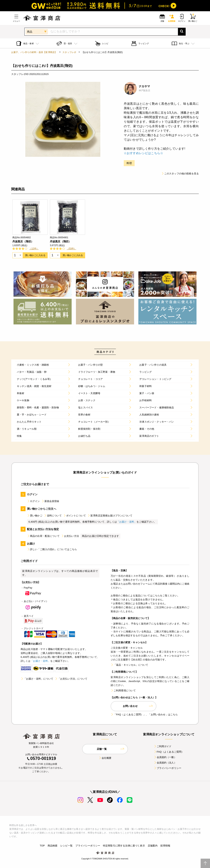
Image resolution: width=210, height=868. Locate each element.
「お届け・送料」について (37, 679)
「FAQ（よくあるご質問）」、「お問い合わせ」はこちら (144, 714)
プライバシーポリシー (168, 768)
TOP (42, 846)
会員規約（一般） (165, 757)
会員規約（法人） (165, 763)
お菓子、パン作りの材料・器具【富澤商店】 (34, 52)
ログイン (33, 501)
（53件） (71, 249)
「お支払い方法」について (71, 679)
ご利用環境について (123, 691)
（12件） (34, 249)
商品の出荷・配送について (43, 536)
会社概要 (105, 758)
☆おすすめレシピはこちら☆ (143, 153)
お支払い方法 (70, 536)
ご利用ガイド (163, 746)
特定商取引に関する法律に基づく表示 (124, 846)
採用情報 (165, 846)
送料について (53, 516)
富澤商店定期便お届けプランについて (110, 516)
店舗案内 (153, 846)
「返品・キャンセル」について (129, 665)
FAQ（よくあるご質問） (169, 752)
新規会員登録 (50, 501)
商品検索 (53, 846)
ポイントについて (75, 516)
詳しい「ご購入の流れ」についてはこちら (52, 549)
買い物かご (35, 516)
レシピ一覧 (67, 846)
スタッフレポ (69, 52)
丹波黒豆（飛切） (23, 241)
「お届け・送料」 (127, 522)
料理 (129, 163)
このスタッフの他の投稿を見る (180, 174)
